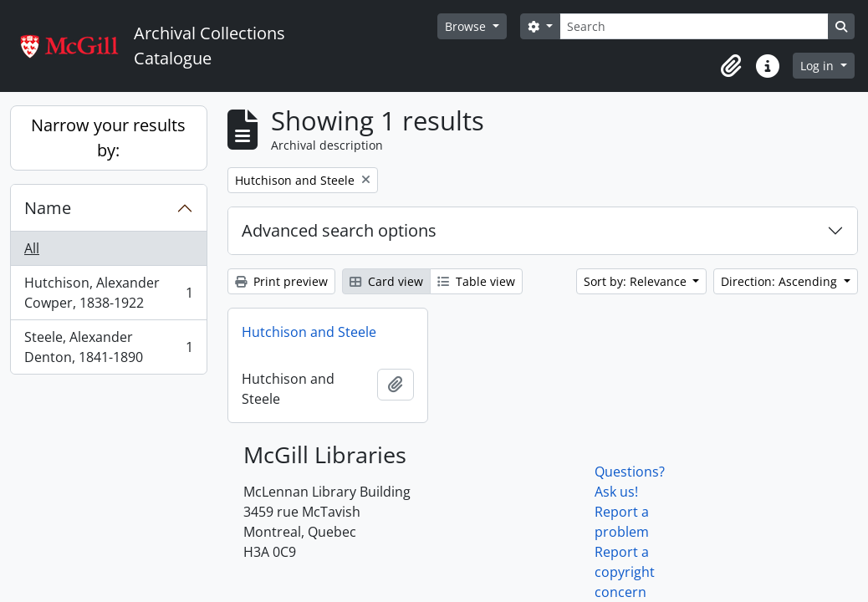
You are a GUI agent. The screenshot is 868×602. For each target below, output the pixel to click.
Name (48, 208)
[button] (731, 66)
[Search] (694, 26)
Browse (467, 26)
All (32, 248)
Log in (819, 66)
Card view (386, 281)
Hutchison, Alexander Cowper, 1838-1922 (108, 293)
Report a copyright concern (625, 572)
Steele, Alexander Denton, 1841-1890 (108, 347)
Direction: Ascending (781, 281)
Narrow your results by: (108, 138)
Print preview (281, 281)
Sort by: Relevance (637, 281)
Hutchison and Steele (309, 332)
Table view (476, 281)
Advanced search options (339, 230)
